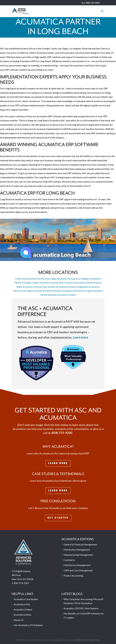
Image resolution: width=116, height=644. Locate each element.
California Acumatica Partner (30, 279)
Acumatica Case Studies (26, 599)
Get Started (58, 518)
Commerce (69, 560)
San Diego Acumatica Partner (61, 279)
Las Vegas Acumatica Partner (37, 291)
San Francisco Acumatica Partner (77, 283)
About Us (19, 620)
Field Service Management (77, 565)
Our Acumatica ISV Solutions (28, 625)
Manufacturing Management (78, 555)
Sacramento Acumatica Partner (59, 287)
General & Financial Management (80, 544)
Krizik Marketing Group (87, 640)
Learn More (58, 463)
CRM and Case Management (78, 570)
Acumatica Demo (23, 615)
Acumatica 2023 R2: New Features (81, 608)
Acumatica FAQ (22, 604)
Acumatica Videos (23, 609)
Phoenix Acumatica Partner (68, 291)
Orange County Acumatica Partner (41, 283)
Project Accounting (73, 576)
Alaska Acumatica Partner (63, 295)
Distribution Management (77, 550)
